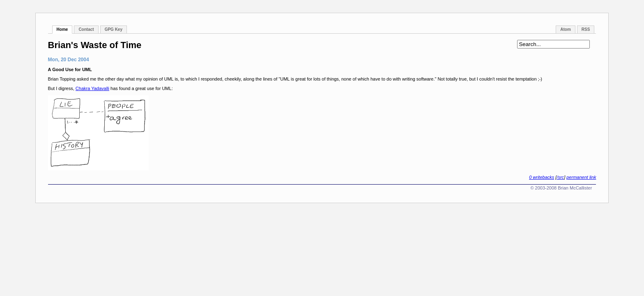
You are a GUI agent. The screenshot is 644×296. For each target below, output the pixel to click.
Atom (566, 29)
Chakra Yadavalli (92, 88)
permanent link (581, 177)
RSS (586, 29)
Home (62, 29)
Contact (86, 29)
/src (560, 177)
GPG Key (114, 29)
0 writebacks (542, 177)
